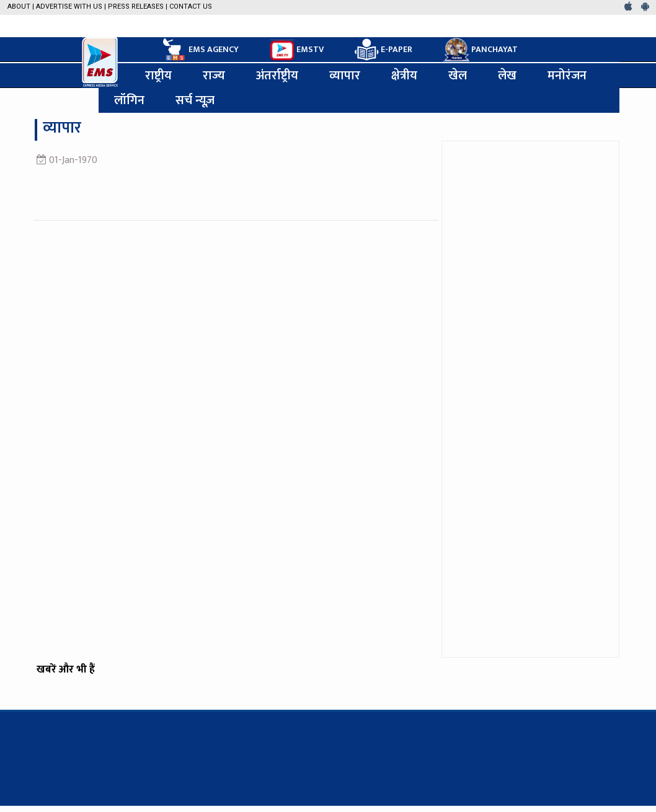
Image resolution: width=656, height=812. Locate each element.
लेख (507, 76)
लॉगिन (129, 100)
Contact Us (191, 7)
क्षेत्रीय (404, 76)
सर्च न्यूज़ (195, 100)
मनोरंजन (567, 76)
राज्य (214, 76)
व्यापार (345, 76)
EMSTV (297, 50)
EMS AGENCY (200, 50)
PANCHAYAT (481, 50)
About (19, 7)
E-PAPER (383, 50)
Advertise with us (69, 7)
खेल (458, 76)
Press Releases (136, 7)
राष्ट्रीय (158, 76)
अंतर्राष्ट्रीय (277, 76)
